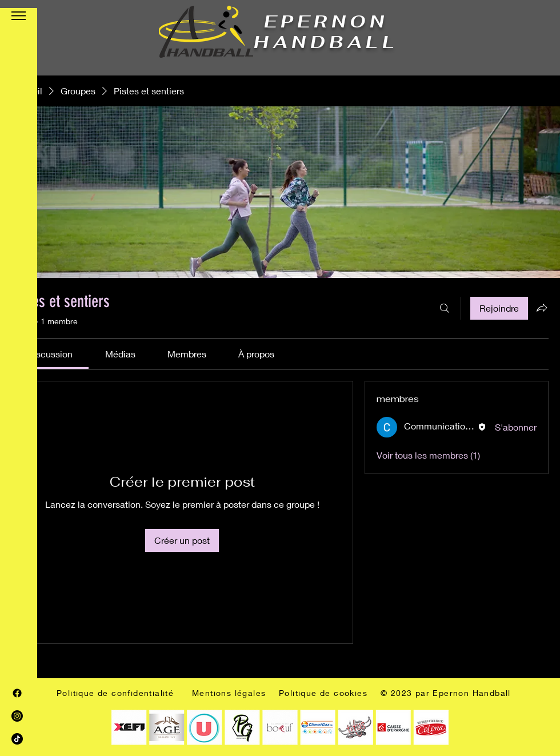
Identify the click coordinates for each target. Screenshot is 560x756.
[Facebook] (17, 693)
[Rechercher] (445, 308)
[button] (19, 16)
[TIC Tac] (17, 739)
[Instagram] (17, 716)
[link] (50, 354)
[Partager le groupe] (542, 308)
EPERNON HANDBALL (326, 32)
